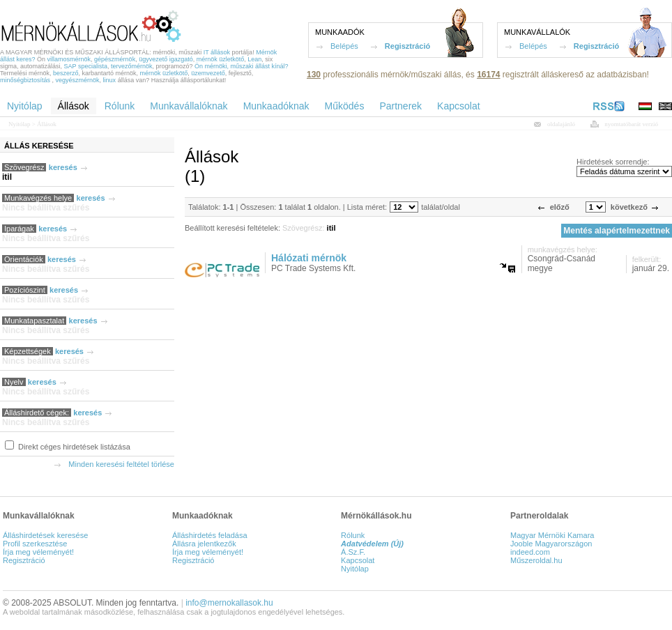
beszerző (66, 73)
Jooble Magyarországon (551, 544)
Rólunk (353, 535)
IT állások (217, 52)
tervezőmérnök (132, 66)
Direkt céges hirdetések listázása (73, 447)
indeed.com (530, 552)
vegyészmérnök (78, 80)
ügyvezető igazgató (166, 59)
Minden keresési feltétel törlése (121, 464)
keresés (63, 167)
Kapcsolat (358, 560)
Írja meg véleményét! (38, 552)
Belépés (344, 46)
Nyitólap (20, 124)
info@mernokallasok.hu (229, 603)
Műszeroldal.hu (536, 560)
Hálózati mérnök (309, 258)
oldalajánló (561, 124)
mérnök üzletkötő (221, 59)
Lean (254, 59)
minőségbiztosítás (25, 80)
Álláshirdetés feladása (210, 535)
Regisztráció (407, 46)
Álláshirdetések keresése (45, 535)
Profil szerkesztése (35, 544)
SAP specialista (86, 66)
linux (110, 80)
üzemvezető (208, 73)
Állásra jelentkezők (204, 544)
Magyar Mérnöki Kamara (552, 535)
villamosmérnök (69, 59)
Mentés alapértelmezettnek (617, 231)
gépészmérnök (115, 59)
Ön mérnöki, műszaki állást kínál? (242, 66)
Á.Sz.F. (353, 552)
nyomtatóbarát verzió (631, 124)
